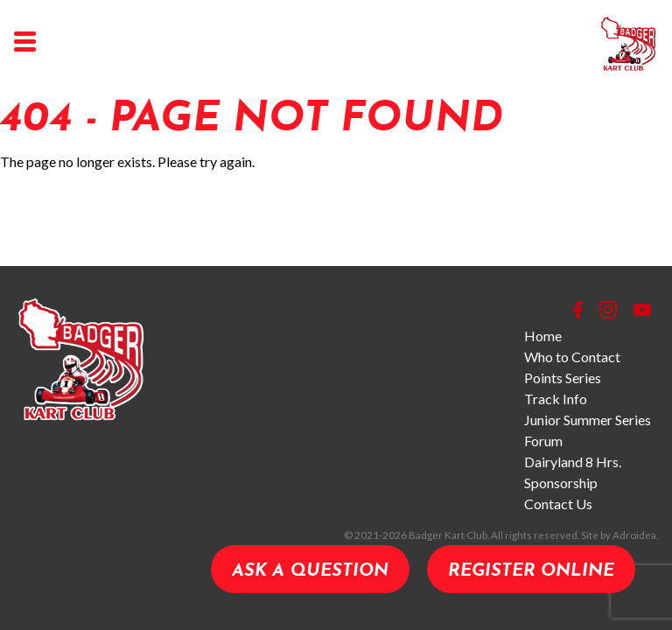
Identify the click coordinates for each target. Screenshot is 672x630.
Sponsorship (561, 483)
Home (543, 336)
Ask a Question (310, 571)
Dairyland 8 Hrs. (573, 462)
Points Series (563, 378)
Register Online (531, 571)
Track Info (556, 399)
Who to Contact (572, 357)
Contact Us (558, 504)
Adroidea (634, 535)
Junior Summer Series (588, 420)
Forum (543, 441)
